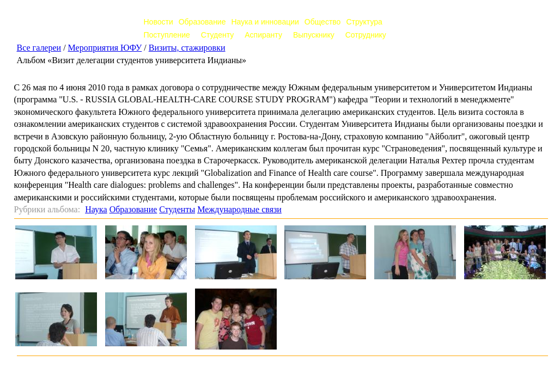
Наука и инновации (265, 22)
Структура (364, 22)
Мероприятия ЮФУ (105, 48)
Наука (96, 209)
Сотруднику (366, 35)
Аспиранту (263, 35)
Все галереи (39, 48)
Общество (323, 22)
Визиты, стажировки (187, 48)
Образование (202, 22)
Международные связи (239, 209)
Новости (159, 22)
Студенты (177, 209)
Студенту (217, 35)
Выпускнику (314, 35)
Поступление (167, 35)
